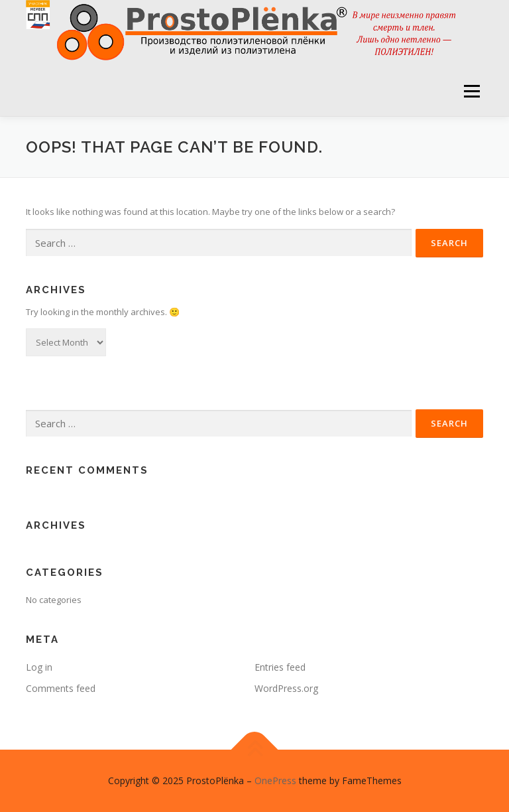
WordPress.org (286, 688)
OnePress (275, 780)
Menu (472, 91)
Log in (39, 667)
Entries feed (280, 667)
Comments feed (61, 688)
